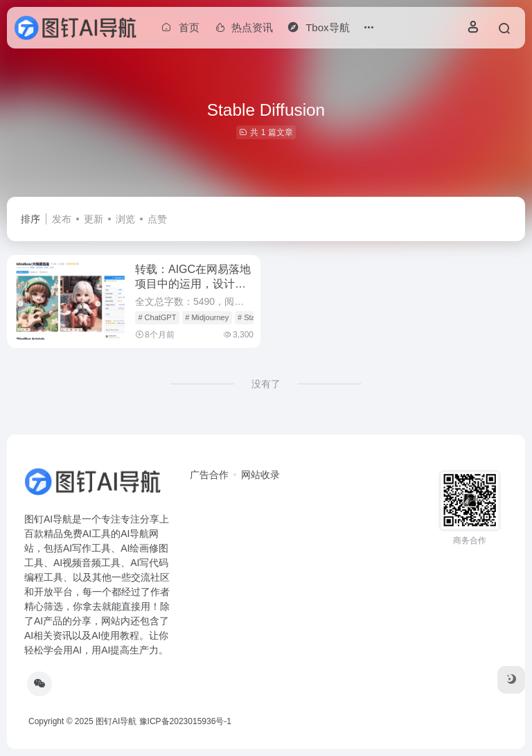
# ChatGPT (157, 317)
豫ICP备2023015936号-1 (185, 721)
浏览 (125, 219)
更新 (94, 219)
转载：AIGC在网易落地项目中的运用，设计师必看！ (193, 284)
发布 (62, 219)
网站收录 (260, 475)
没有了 (266, 384)
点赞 (157, 219)
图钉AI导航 (116, 721)
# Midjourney (207, 317)
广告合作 (209, 475)
